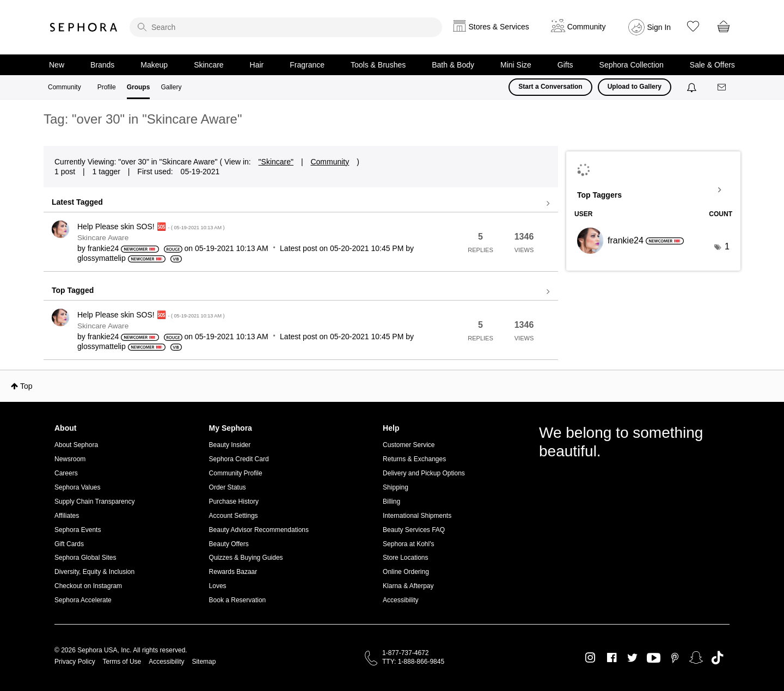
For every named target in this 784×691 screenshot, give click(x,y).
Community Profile (236, 473)
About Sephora (76, 445)
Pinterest (675, 658)
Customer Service (409, 445)
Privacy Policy (75, 662)
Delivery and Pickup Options (424, 473)
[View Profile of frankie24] (103, 248)
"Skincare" (276, 162)
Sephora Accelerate (83, 600)
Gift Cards (69, 544)
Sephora (84, 27)
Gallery (171, 87)
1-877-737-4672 (405, 653)
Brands (102, 65)
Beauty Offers (229, 544)
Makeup (154, 65)
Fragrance (307, 65)
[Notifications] (693, 87)
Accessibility (400, 600)
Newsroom (70, 459)
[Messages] (722, 87)
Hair (257, 65)
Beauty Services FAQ (414, 530)
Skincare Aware (103, 238)
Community (65, 87)
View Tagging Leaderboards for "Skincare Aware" (653, 190)
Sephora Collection (632, 65)
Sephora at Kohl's (408, 544)
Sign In (659, 27)
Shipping (396, 487)
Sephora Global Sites (85, 558)
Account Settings (234, 516)
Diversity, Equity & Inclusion (94, 572)
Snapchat (696, 658)
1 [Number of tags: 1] (727, 246)
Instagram (590, 658)
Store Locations (405, 558)
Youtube (654, 658)
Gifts (565, 65)
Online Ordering (406, 572)
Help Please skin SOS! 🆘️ (151, 227)
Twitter (632, 658)
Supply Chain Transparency (94, 502)
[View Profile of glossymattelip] (102, 258)
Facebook (612, 658)
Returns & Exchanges (414, 459)
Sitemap (204, 662)
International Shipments (417, 516)
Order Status (228, 487)
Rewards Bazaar (233, 572)
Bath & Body (453, 65)
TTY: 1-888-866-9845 (413, 662)
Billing (391, 502)
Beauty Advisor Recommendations (259, 530)
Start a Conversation (550, 87)
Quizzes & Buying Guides (246, 558)
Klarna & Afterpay (408, 586)
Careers (66, 473)
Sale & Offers (712, 65)
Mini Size (516, 65)
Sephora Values (78, 487)
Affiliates (67, 516)
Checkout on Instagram (88, 586)
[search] (286, 27)
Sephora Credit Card (239, 459)
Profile (107, 87)
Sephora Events (78, 530)
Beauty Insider (230, 445)
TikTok (717, 658)
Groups (139, 87)
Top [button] (26, 386)
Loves (218, 586)
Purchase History (234, 502)
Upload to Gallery (635, 87)
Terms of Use (122, 662)
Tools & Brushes (378, 65)
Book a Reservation (238, 600)
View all (301, 204)
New (57, 65)
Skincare (209, 65)
